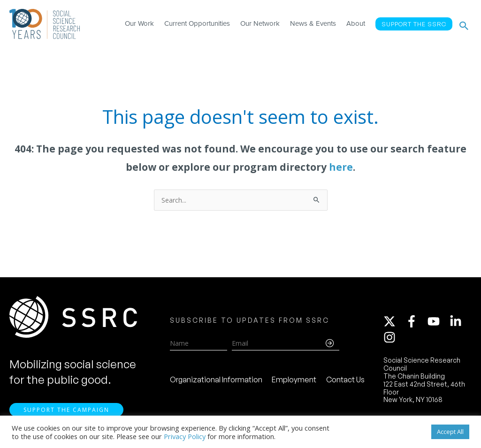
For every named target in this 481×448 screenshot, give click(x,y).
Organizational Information (216, 380)
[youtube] (438, 322)
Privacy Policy (185, 436)
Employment (294, 380)
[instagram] (391, 338)
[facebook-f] (416, 322)
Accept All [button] (450, 432)
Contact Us (345, 380)
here (341, 167)
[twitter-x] (394, 322)
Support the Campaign (66, 411)
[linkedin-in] (460, 322)
